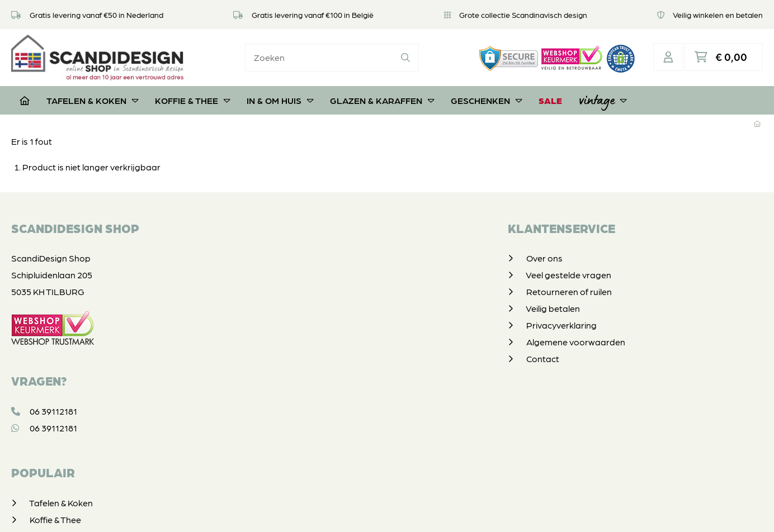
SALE (550, 99)
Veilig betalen (307, 307)
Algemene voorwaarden (330, 341)
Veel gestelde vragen (322, 274)
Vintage (603, 99)
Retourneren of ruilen (323, 290)
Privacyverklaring (315, 324)
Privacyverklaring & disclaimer (385, 512)
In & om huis (280, 99)
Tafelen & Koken (92, 99)
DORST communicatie (539, 512)
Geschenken (486, 99)
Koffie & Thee (192, 99)
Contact (297, 357)
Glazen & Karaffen (382, 99)
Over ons (298, 257)
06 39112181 (44, 410)
